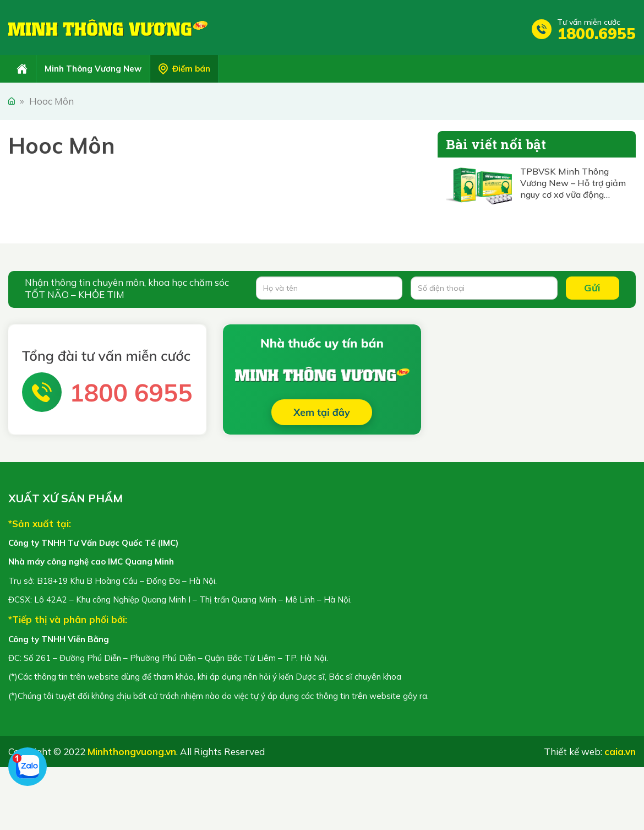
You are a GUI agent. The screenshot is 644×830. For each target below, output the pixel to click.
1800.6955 (596, 33)
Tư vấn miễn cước (589, 22)
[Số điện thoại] (484, 288)
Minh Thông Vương (108, 28)
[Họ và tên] (329, 288)
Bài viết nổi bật (496, 144)
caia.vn (620, 752)
